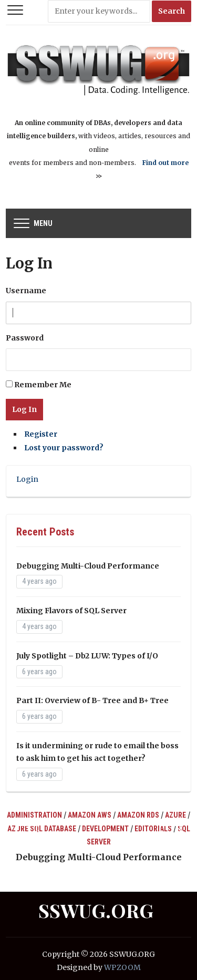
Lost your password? (64, 448)
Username (26, 291)
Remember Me (43, 385)
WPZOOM (122, 967)
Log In (24, 409)
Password (25, 338)
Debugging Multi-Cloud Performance (88, 566)
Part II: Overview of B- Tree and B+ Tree (92, 700)
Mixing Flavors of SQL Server (71, 611)
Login (27, 479)
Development (105, 829)
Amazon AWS (90, 815)
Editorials (153, 829)
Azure (175, 815)
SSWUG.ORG (96, 910)
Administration (34, 815)
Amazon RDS (138, 815)
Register (41, 434)
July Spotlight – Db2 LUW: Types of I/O (87, 656)
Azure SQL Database (42, 829)
